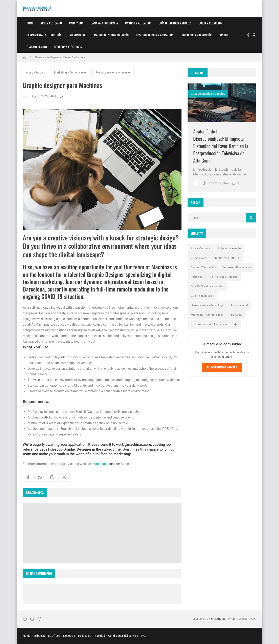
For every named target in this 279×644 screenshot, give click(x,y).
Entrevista (197, 277)
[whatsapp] (52, 477)
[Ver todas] (236, 324)
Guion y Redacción (210, 23)
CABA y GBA (76, 23)
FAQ (144, 636)
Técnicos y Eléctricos (68, 47)
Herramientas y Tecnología (44, 35)
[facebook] (28, 477)
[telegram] (64, 477)
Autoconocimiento (229, 248)
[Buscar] (254, 35)
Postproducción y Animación (155, 35)
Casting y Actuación (138, 23)
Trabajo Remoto (37, 47)
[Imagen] (222, 103)
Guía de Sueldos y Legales (175, 23)
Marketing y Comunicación (111, 35)
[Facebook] (32, 619)
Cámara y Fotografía (104, 23)
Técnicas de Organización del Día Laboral (60, 57)
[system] (248, 35)
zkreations (218, 619)
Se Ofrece (54, 636)
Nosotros (69, 636)
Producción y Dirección (196, 35)
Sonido (223, 35)
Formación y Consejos (224, 277)
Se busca (39, 636)
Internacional (78, 35)
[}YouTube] (39, 619)
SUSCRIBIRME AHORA (222, 367)
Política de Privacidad (92, 636)
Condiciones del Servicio (123, 636)
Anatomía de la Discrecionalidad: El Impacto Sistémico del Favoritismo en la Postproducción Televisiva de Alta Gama (221, 146)
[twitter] (40, 477)
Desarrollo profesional (237, 267)
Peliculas (237, 315)
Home (30, 23)
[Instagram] (25, 619)
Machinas (100, 464)
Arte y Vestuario (51, 23)
